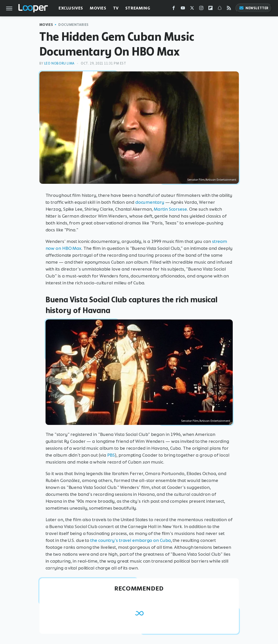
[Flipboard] (210, 9)
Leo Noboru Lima (59, 63)
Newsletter (254, 8)
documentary (150, 202)
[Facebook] (174, 9)
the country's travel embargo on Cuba (130, 540)
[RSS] (229, 9)
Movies (98, 8)
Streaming (138, 8)
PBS (111, 455)
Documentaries (74, 25)
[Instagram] (201, 9)
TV (116, 8)
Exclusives (71, 8)
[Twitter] (192, 9)
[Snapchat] (220, 9)
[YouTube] (183, 9)
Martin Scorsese (170, 209)
